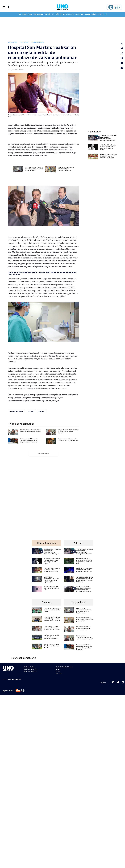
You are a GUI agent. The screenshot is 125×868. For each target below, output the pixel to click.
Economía (70, 14)
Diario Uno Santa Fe (30, 671)
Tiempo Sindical (90, 14)
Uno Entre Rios (12, 42)
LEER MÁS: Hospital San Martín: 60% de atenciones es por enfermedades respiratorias (42, 273)
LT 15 (104, 14)
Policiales (48, 14)
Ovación (56, 14)
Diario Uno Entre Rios (31, 669)
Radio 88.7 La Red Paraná (64, 667)
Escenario (79, 14)
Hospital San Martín (38, 42)
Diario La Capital (29, 667)
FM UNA (59, 673)
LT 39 (99, 14)
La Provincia (38, 14)
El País (63, 14)
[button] (4, 7)
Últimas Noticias (25, 14)
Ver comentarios (43, 454)
